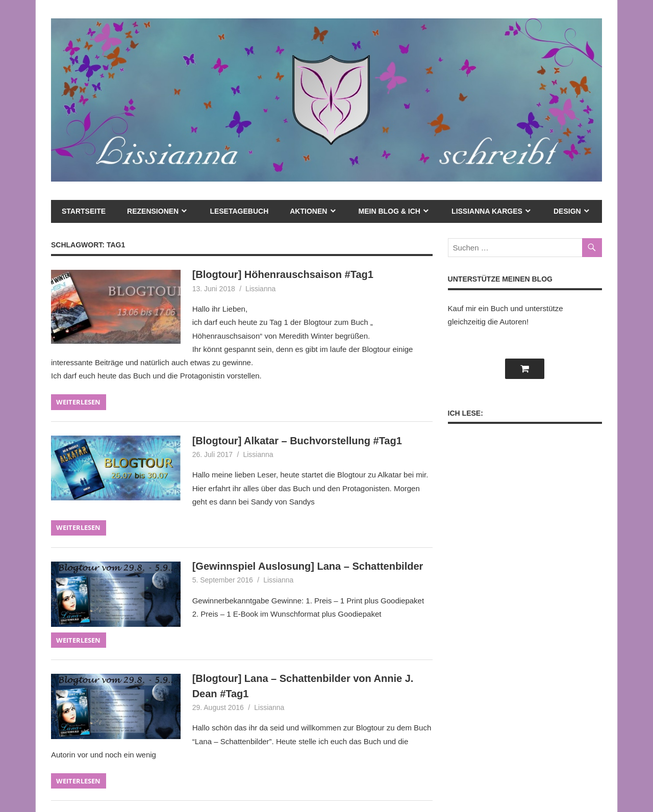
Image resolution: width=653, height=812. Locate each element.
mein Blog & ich (390, 211)
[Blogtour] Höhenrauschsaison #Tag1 (283, 274)
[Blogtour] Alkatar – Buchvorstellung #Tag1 (297, 441)
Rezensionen (153, 211)
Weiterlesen (78, 402)
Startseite (84, 211)
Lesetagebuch (239, 211)
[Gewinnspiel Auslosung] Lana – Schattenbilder (308, 566)
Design (567, 211)
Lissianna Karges (487, 211)
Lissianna (260, 289)
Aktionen (308, 211)
